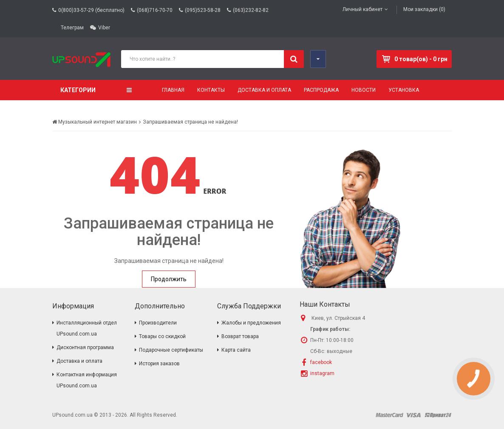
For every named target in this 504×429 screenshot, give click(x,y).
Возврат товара (240, 336)
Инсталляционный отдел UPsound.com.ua (87, 328)
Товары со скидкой (162, 336)
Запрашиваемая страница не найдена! (190, 122)
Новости (364, 90)
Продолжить (169, 279)
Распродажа (321, 90)
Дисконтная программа (85, 347)
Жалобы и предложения (251, 323)
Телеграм (72, 28)
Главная (173, 90)
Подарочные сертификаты (171, 350)
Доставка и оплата (264, 90)
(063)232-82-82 (251, 10)
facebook (321, 362)
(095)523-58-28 (203, 10)
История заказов (159, 364)
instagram (322, 373)
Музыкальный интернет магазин (95, 122)
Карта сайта (236, 350)
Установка (404, 90)
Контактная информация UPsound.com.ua (87, 380)
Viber (104, 28)
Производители (158, 323)
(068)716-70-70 (155, 10)
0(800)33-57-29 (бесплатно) (91, 10)
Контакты (211, 90)
